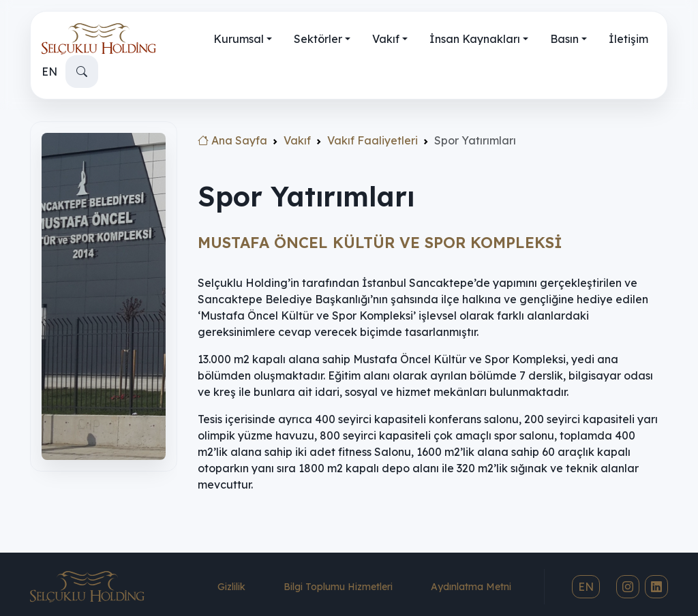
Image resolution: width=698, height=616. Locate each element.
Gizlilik (231, 587)
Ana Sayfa (232, 140)
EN (49, 72)
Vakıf (386, 39)
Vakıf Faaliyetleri (373, 140)
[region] (104, 342)
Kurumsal (239, 39)
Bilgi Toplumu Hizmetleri (338, 587)
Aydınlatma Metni (471, 587)
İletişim (628, 39)
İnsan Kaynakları (475, 39)
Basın (564, 39)
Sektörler (318, 39)
